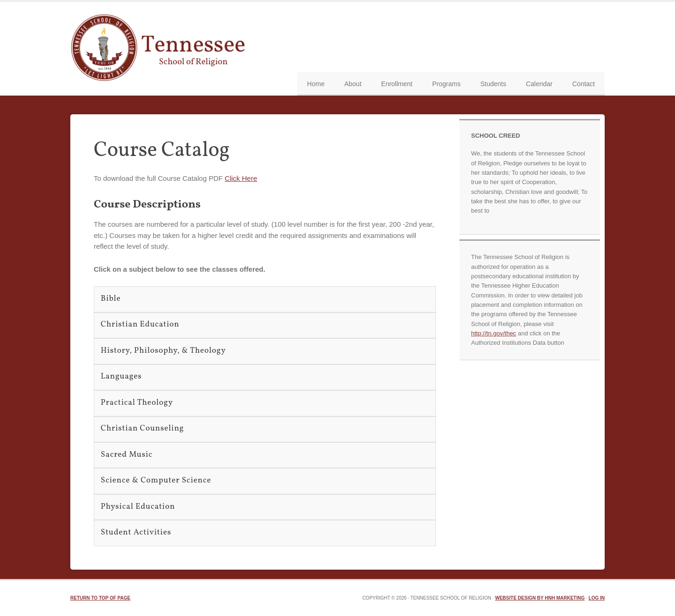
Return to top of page (100, 598)
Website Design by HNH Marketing (540, 598)
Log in (597, 598)
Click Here (241, 178)
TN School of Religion (161, 49)
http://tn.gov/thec (494, 333)
